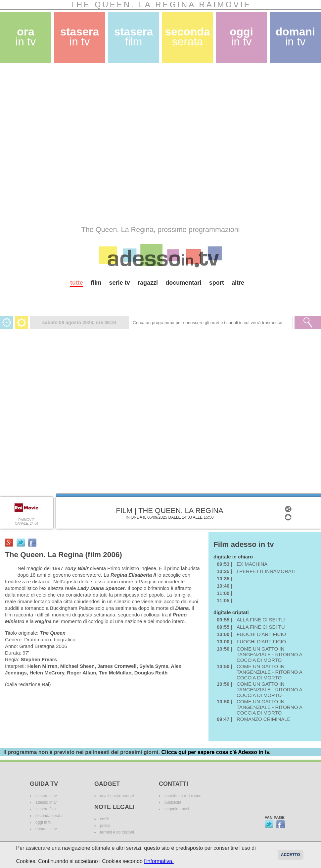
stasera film (46, 809)
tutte (77, 283)
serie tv (120, 283)
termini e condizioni (117, 832)
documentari (183, 283)
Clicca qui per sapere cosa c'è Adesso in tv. (216, 752)
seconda (187, 37)
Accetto (291, 855)
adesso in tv (46, 802)
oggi (241, 37)
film (96, 283)
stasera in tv (46, 796)
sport (217, 283)
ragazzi (148, 283)
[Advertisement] (74, 144)
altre (238, 283)
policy (105, 826)
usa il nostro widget (117, 796)
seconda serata (49, 816)
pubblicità (173, 802)
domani (295, 37)
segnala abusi (177, 809)
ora (26, 37)
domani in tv (46, 829)
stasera (80, 37)
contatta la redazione (183, 796)
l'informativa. (159, 861)
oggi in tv (43, 822)
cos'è (105, 819)
